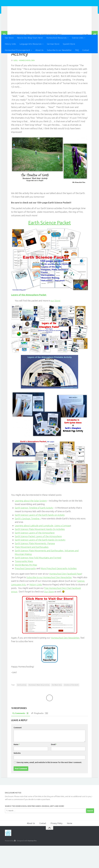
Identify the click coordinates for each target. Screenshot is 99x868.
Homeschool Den (25, 9)
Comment (18, 750)
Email (54, 767)
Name (17, 767)
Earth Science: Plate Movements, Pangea (35, 566)
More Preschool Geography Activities (59, 591)
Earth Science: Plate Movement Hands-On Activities (40, 551)
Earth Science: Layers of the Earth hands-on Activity (40, 537)
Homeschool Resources (56, 38)
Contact (86, 50)
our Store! (56, 323)
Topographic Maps (24, 583)
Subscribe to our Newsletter (59, 50)
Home (70, 846)
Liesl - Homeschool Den (24, 83)
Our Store (9, 38)
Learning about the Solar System (31, 523)
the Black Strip (57, 707)
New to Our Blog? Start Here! (30, 38)
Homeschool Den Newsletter (65, 660)
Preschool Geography (25, 591)
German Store (53, 44)
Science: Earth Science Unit (47, 57)
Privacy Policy (57, 846)
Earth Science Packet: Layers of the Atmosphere (38, 559)
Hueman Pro (32, 863)
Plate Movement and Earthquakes (32, 569)
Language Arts (18, 607)
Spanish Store (69, 44)
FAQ (77, 50)
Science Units (78, 38)
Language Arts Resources (31, 44)
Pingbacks (40, 736)
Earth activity (22, 707)
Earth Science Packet (50, 245)
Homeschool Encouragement (17, 50)
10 (85, 57)
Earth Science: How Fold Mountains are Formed (38, 580)
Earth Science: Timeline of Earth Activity (34, 530)
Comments (21, 736)
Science (81, 603)
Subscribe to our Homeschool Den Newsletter (49, 600)
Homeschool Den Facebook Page (65, 596)
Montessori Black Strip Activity (39, 707)
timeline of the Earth (71, 707)
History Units (10, 44)
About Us (39, 50)
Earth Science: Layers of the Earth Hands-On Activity (40, 562)
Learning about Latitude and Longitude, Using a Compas (42, 548)
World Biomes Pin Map (26, 587)
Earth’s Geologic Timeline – (28, 541)
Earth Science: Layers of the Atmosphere (35, 555)
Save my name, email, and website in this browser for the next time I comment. (49, 785)
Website (17, 775)
